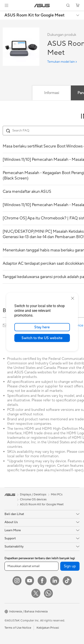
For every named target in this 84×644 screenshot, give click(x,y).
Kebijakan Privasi (48, 628)
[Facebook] (42, 581)
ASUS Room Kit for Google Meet (34, 15)
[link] (42, 6)
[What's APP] (48, 593)
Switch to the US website (42, 338)
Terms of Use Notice (18, 628)
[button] (6, 5)
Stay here (42, 327)
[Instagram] (17, 581)
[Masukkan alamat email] (31, 566)
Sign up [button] (70, 566)
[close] (73, 298)
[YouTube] (30, 581)
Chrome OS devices (33, 499)
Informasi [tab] (52, 93)
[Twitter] (36, 593)
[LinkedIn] (55, 581)
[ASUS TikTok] (67, 581)
